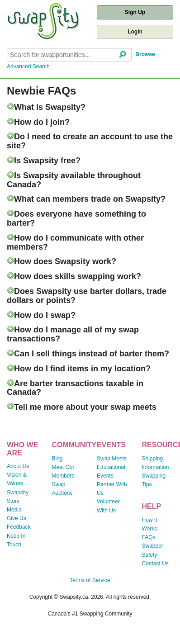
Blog (57, 459)
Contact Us (155, 563)
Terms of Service (90, 580)
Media (14, 510)
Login (135, 32)
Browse (145, 54)
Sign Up (135, 12)
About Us (18, 466)
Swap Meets (112, 459)
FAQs (149, 537)
